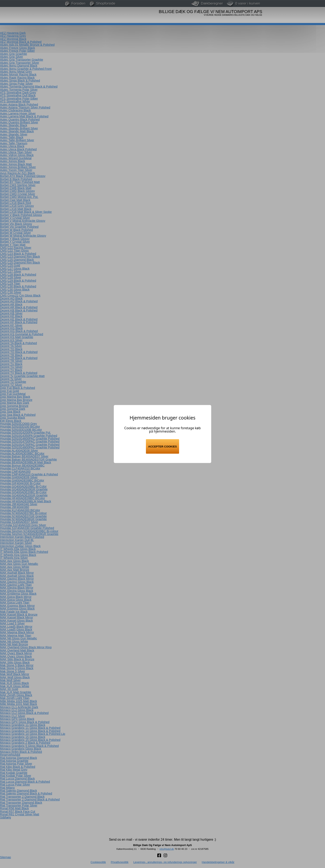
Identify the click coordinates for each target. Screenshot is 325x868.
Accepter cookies (162, 447)
